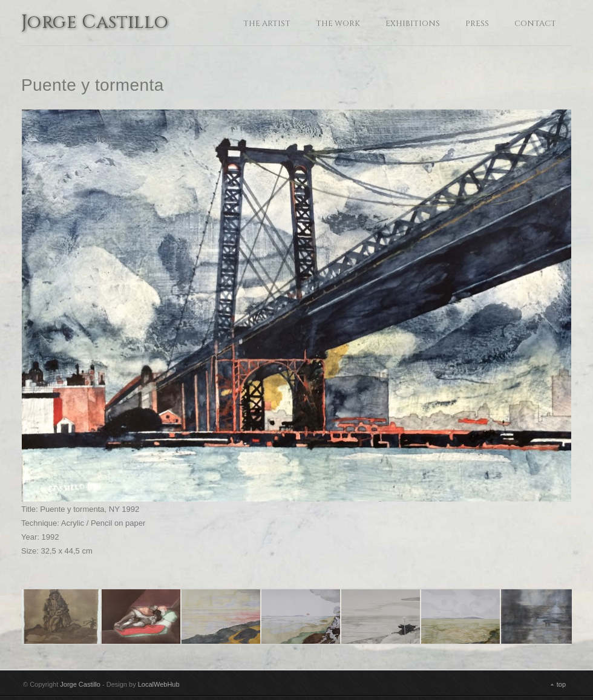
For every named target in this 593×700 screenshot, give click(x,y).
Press (477, 24)
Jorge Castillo (95, 24)
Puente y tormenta (93, 85)
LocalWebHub (159, 684)
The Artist (267, 24)
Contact (535, 24)
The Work (338, 24)
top (561, 684)
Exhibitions (413, 24)
